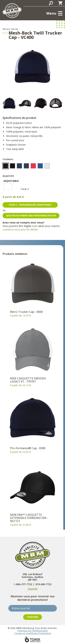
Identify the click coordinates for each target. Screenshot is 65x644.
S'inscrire (33, 617)
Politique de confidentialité (32, 631)
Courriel (32, 589)
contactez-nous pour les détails (20, 229)
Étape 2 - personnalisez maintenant (30, 205)
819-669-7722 (44, 584)
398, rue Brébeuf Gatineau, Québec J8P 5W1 (32, 577)
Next (61, 103)
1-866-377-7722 (23, 584)
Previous (4, 103)
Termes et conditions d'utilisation (33, 633)
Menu (51, 13)
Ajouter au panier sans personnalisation (31, 216)
